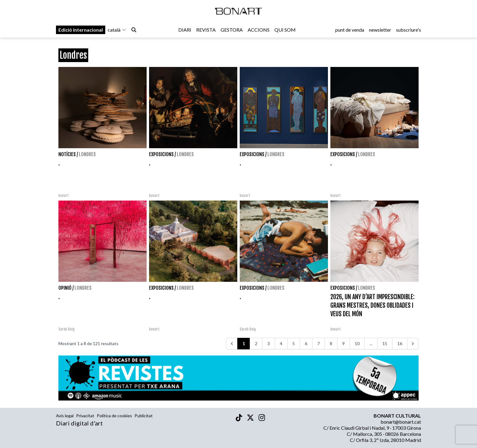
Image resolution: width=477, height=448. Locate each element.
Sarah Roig (66, 329)
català (117, 31)
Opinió (65, 288)
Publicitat (144, 416)
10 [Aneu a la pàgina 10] (357, 343)
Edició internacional (81, 31)
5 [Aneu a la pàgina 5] (294, 343)
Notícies (67, 154)
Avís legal (65, 416)
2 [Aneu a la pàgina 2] (256, 343)
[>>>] (413, 344)
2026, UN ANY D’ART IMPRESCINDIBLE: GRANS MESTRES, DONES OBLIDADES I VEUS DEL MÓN (372, 305)
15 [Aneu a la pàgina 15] (385, 343)
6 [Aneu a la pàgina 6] (306, 343)
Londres (87, 154)
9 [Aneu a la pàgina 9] (343, 343)
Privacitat (85, 416)
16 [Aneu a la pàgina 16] (400, 343)
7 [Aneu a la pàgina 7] (319, 343)
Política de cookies (114, 416)
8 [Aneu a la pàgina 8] (331, 343)
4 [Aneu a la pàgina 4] (281, 343)
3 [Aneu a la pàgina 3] (269, 343)
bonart (64, 196)
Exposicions (161, 154)
